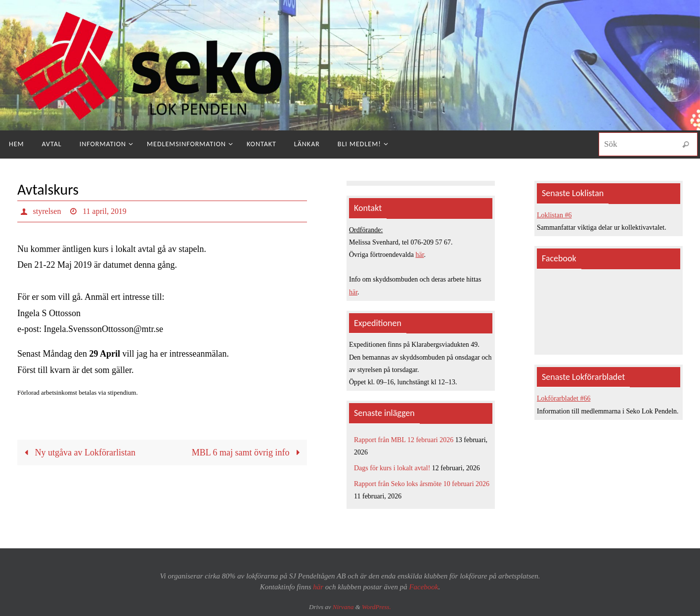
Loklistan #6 (554, 215)
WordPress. (376, 607)
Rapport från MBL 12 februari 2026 (404, 440)
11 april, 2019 (105, 211)
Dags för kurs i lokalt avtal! (392, 468)
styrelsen (47, 211)
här (420, 255)
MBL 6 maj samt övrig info (248, 452)
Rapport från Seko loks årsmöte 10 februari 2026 (422, 484)
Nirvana (343, 607)
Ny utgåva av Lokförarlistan (78, 452)
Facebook (423, 587)
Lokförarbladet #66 (564, 398)
